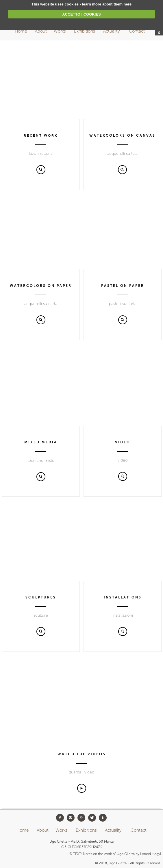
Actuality (112, 31)
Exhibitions (85, 31)
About (41, 31)
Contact (137, 31)
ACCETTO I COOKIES (81, 14)
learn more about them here (107, 4)
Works (60, 31)
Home (21, 31)
